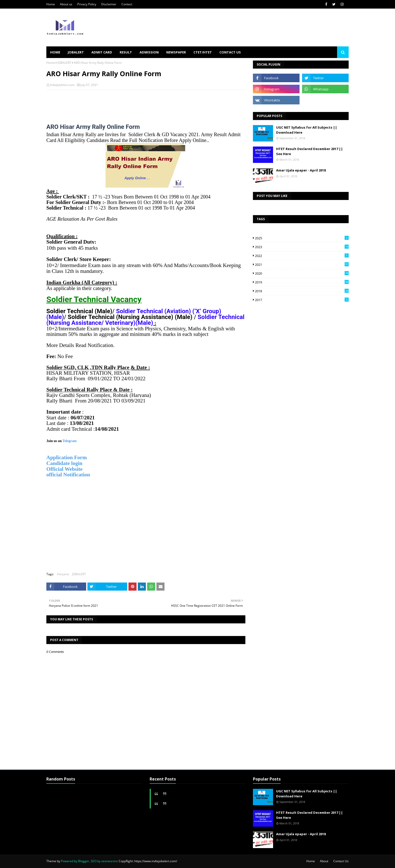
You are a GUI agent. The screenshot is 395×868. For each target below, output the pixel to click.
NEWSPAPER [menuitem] (176, 52)
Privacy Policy (87, 4)
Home (51, 4)
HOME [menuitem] (55, 52)
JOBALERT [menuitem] (76, 52)
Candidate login (64, 463)
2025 (302, 238)
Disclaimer (109, 4)
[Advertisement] (138, 103)
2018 (302, 291)
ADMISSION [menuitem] (149, 52)
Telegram (70, 441)
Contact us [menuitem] (230, 52)
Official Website (65, 469)
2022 (302, 256)
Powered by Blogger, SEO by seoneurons (89, 861)
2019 (302, 282)
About (324, 861)
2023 (302, 247)
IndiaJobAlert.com (62, 85)
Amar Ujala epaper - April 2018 (301, 170)
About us (66, 4)
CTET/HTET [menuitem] (203, 52)
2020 (302, 273)
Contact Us (341, 861)
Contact (127, 4)
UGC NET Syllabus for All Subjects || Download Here (307, 130)
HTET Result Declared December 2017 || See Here (309, 151)
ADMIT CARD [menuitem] (102, 52)
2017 (302, 300)
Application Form (67, 457)
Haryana (63, 574)
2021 (302, 265)
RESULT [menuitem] (126, 52)
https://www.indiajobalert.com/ (156, 861)
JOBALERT (64, 63)
